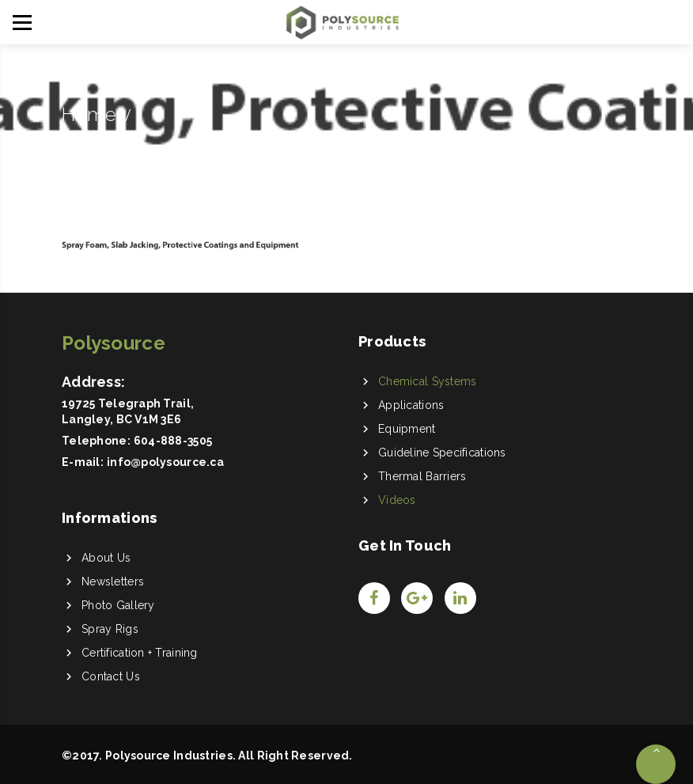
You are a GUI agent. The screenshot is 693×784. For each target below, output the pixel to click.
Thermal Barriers (422, 476)
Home (89, 114)
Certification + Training (140, 653)
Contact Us (111, 676)
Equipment (407, 429)
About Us (106, 558)
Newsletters (113, 581)
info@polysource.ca (165, 462)
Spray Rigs (110, 629)
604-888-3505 (173, 441)
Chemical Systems (427, 381)
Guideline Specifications (442, 453)
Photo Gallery (118, 605)
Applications (411, 405)
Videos (397, 500)
